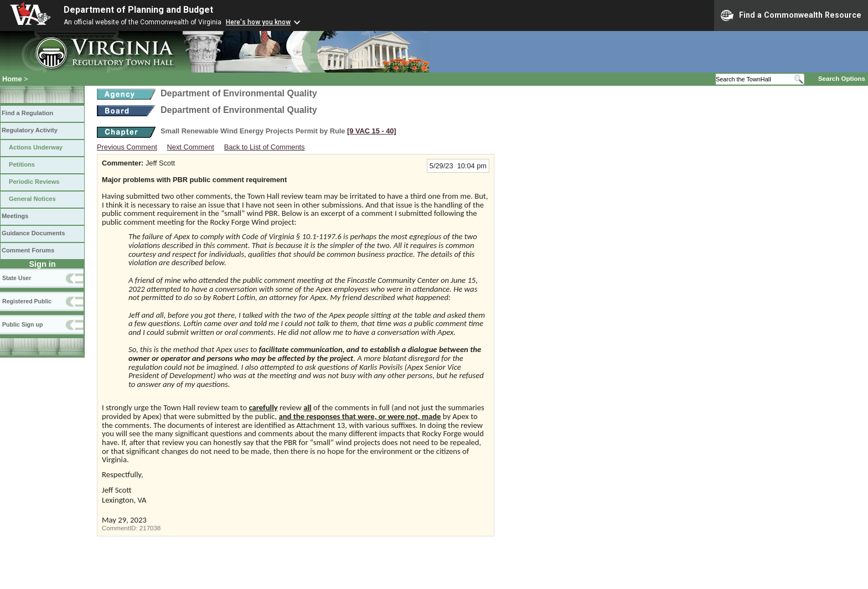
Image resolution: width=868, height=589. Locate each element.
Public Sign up (22, 324)
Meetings (15, 216)
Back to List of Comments (265, 147)
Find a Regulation (27, 113)
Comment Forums (28, 250)
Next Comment (191, 147)
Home (12, 79)
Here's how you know (258, 22)
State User (17, 278)
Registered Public (27, 301)
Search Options (842, 79)
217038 (150, 528)
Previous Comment (127, 147)
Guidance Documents (33, 233)
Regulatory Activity (30, 130)
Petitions (22, 164)
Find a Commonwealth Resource (791, 15)
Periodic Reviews (34, 182)
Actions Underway (36, 147)
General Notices (32, 199)
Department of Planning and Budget (138, 10)
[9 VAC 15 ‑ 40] (372, 131)
